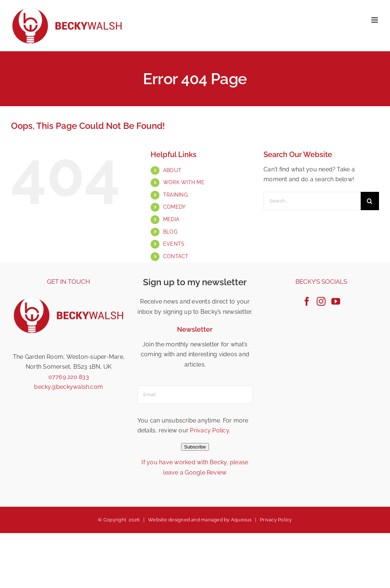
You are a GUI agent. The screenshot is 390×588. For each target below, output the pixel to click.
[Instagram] (321, 301)
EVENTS (174, 244)
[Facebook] (307, 301)
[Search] (370, 201)
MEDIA (171, 219)
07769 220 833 (69, 377)
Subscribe (195, 447)
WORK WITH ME (184, 182)
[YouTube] (336, 301)
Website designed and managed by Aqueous (200, 520)
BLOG (170, 232)
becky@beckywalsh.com (69, 387)
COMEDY (174, 207)
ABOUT (172, 170)
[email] (195, 395)
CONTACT (176, 256)
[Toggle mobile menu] (375, 20)
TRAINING (175, 195)
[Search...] (312, 201)
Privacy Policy (209, 430)
